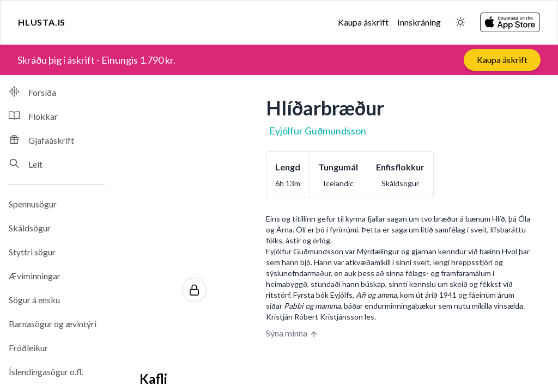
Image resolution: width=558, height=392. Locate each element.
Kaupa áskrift (363, 22)
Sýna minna (292, 333)
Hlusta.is (42, 22)
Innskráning (419, 22)
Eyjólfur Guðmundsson (318, 131)
